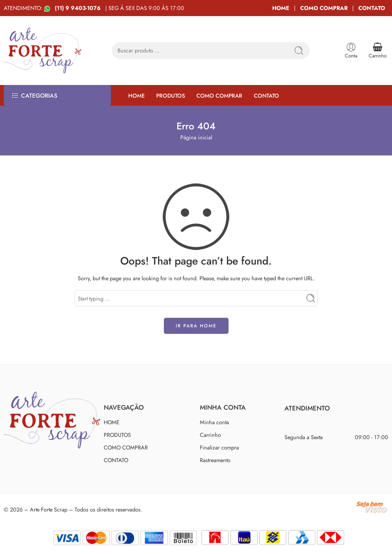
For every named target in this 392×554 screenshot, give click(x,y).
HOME (281, 8)
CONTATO (372, 8)
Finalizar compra (219, 447)
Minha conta (214, 422)
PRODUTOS (171, 96)
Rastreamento (215, 460)
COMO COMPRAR (324, 8)
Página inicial (196, 137)
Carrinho (210, 435)
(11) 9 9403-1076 (78, 8)
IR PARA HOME (196, 326)
